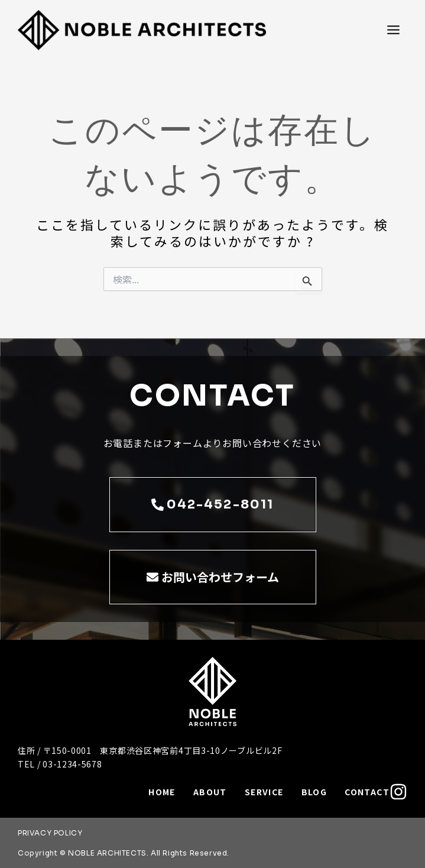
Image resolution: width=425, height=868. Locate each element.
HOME (162, 792)
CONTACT (367, 792)
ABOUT (210, 792)
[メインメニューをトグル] (393, 30)
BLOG (314, 792)
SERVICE (264, 792)
